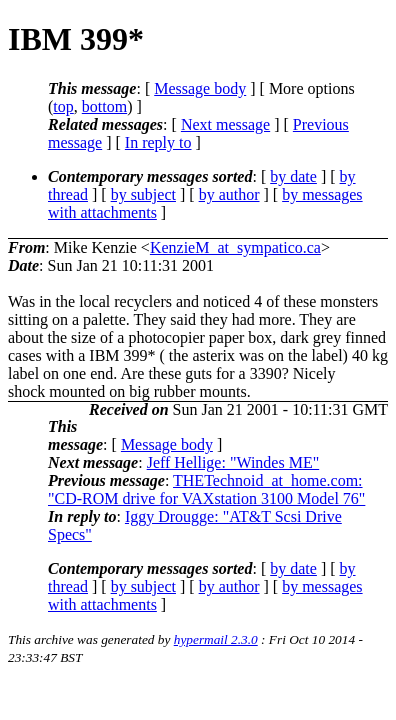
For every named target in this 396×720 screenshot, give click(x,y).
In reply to (158, 142)
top (63, 106)
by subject (143, 194)
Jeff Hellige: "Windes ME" (233, 462)
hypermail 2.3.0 (216, 639)
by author (229, 194)
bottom (104, 106)
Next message (225, 124)
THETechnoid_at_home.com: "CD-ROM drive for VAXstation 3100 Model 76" (206, 489)
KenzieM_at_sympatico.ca (235, 247)
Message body (200, 88)
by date (293, 176)
